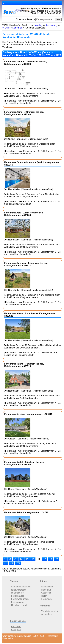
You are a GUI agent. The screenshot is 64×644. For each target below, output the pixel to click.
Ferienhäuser (18, 596)
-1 (15, 559)
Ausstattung (51, 25)
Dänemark (17, 28)
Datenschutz (8, 638)
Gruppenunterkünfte (21, 587)
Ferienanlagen (18, 602)
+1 (5, 563)
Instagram (16, 630)
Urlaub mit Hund (19, 605)
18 (45, 559)
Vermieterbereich (50, 611)
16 (33, 559)
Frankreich (46, 599)
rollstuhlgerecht (19, 590)
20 (57, 559)
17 (39, 559)
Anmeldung (47, 614)
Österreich (46, 593)
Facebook (16, 627)
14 (21, 559)
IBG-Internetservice (22, 636)
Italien (44, 596)
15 (27, 559)
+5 (11, 563)
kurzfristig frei (18, 593)
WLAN (6, 28)
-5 (10, 559)
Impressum (53, 636)
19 (51, 559)
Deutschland (47, 587)
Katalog (38, 25)
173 (18, 563)
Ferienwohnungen (20, 599)
